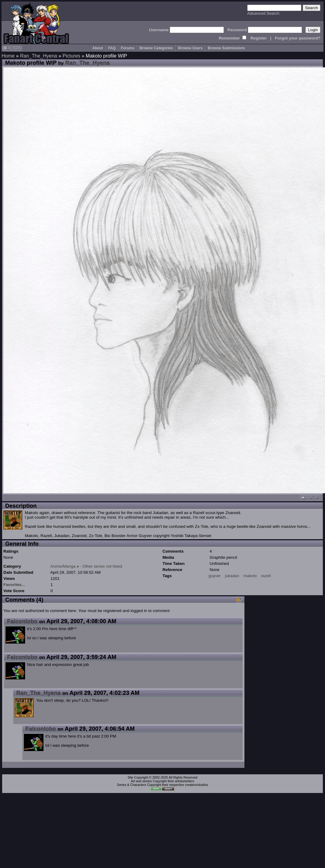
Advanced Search (263, 13)
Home (8, 56)
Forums (128, 48)
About (98, 48)
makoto (250, 576)
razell (266, 576)
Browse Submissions (226, 48)
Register (259, 38)
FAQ (112, 48)
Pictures (71, 56)
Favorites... (14, 585)
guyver (215, 576)
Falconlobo (22, 621)
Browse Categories (156, 48)
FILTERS (12, 48)
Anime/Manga (63, 566)
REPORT (310, 498)
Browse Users (190, 48)
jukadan (232, 576)
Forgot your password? (298, 38)
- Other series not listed (101, 566)
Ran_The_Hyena (38, 56)
